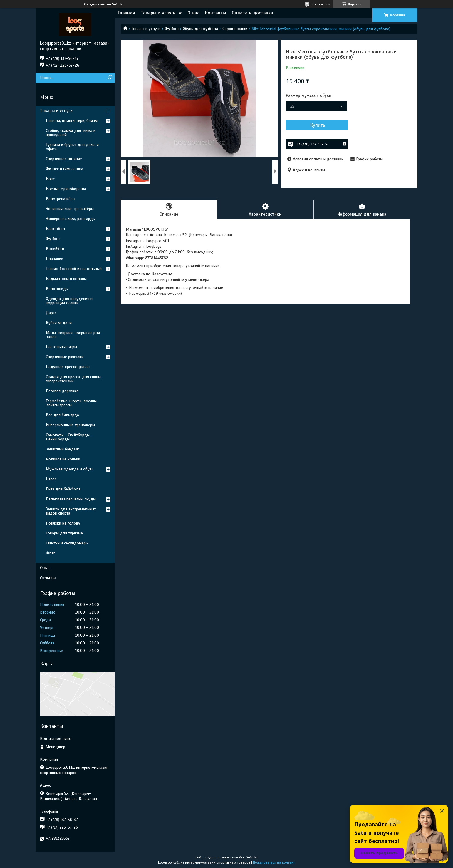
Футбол (172, 29)
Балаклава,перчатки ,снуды (71, 499)
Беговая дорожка (62, 391)
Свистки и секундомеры (67, 543)
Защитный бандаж (62, 449)
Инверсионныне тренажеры (70, 425)
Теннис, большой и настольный (74, 269)
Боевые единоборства (66, 189)
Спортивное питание (64, 159)
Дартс (51, 313)
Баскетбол (55, 229)
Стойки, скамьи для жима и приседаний (71, 133)
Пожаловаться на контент (274, 862)
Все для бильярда (62, 415)
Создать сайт (95, 4)
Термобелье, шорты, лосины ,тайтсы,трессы (71, 403)
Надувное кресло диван (68, 367)
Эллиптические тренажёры (70, 209)
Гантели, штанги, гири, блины (72, 121)
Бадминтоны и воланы (66, 279)
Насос (51, 479)
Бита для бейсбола (63, 489)
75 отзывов (321, 4)
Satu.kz (252, 857)
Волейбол (55, 249)
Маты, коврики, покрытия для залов (73, 335)
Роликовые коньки (63, 459)
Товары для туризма (64, 533)
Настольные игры (61, 347)
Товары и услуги (158, 13)
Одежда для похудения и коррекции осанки (69, 301)
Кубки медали (59, 323)
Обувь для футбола (200, 29)
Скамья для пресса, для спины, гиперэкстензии (74, 379)
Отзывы (48, 578)
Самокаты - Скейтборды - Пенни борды (69, 437)
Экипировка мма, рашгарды (71, 219)
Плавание (54, 259)
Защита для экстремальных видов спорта (71, 511)
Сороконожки (235, 29)
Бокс (50, 179)
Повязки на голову (63, 523)
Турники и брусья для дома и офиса (72, 147)
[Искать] (110, 78)
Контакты (215, 13)
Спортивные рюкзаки (65, 357)
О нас (193, 13)
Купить (317, 125)
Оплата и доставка (252, 13)
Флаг (50, 553)
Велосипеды (57, 289)
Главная (126, 13)
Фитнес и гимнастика (64, 169)
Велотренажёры (61, 199)
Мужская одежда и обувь (70, 469)
